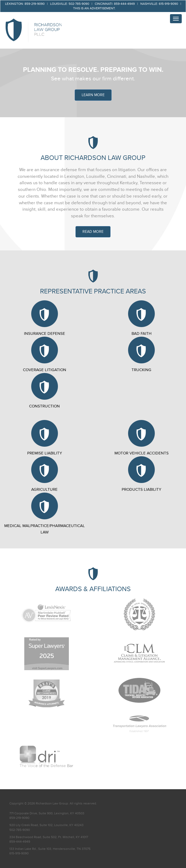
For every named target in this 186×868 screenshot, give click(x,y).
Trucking (141, 354)
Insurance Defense (45, 318)
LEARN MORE (93, 95)
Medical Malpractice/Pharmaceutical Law (45, 514)
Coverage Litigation (45, 354)
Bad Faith (141, 318)
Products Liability (141, 474)
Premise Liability (45, 438)
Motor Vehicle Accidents (142, 438)
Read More (93, 232)
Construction (44, 391)
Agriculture (45, 474)
